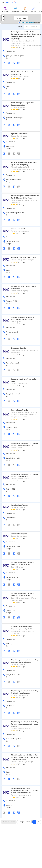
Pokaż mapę (21, 18)
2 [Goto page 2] (39, 822)
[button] (40, 2)
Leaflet (21, 23)
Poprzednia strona (9, 822)
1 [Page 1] (34, 822)
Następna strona (24, 822)
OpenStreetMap (30, 23)
